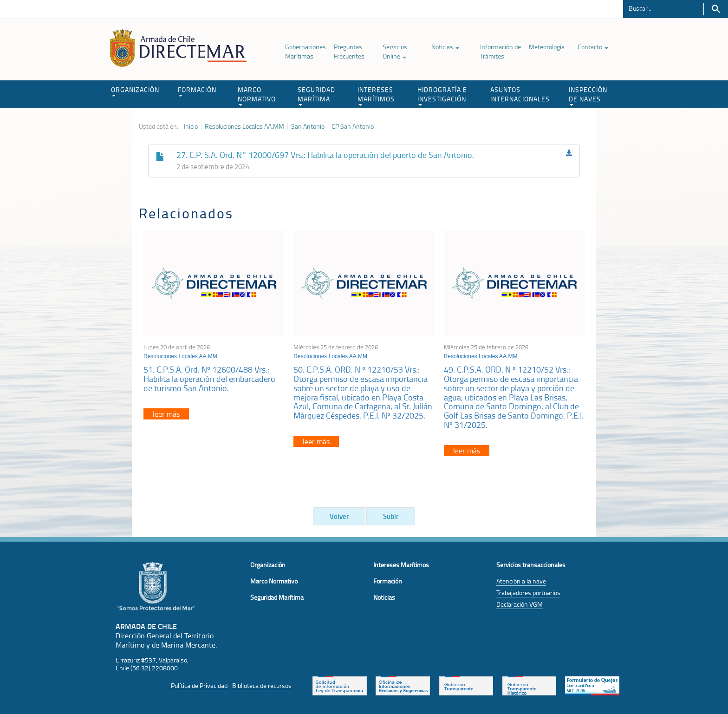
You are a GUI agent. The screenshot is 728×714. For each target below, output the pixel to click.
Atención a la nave (521, 581)
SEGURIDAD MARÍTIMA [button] (316, 95)
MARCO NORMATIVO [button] (257, 95)
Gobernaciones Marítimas (305, 51)
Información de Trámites (500, 51)
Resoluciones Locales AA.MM (244, 126)
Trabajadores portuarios (528, 593)
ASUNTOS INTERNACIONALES (520, 94)
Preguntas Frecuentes (349, 51)
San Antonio (308, 126)
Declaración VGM (520, 604)
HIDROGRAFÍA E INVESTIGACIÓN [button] (442, 95)
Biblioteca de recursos (262, 685)
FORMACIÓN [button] (197, 91)
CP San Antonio (353, 126)
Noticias (445, 47)
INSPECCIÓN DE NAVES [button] (588, 95)
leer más (166, 414)
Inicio (191, 126)
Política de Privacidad (199, 685)
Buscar (716, 9)
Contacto (593, 47)
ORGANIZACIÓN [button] (135, 91)
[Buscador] (663, 8)
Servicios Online (395, 51)
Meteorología (547, 47)
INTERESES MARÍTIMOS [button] (376, 95)
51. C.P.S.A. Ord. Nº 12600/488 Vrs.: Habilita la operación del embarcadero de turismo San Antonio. (209, 379)
